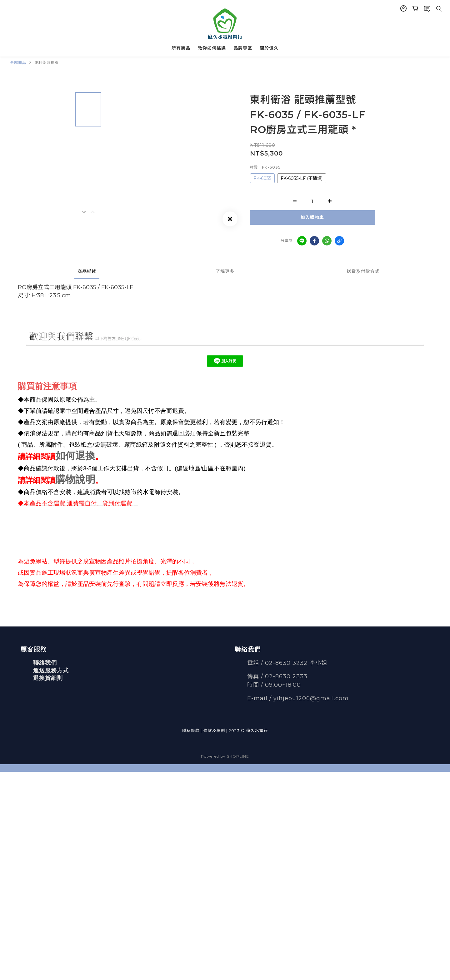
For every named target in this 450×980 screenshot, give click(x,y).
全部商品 (18, 63)
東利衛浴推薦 (47, 63)
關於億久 (269, 48)
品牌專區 (243, 48)
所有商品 (181, 48)
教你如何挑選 (212, 48)
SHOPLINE (238, 756)
